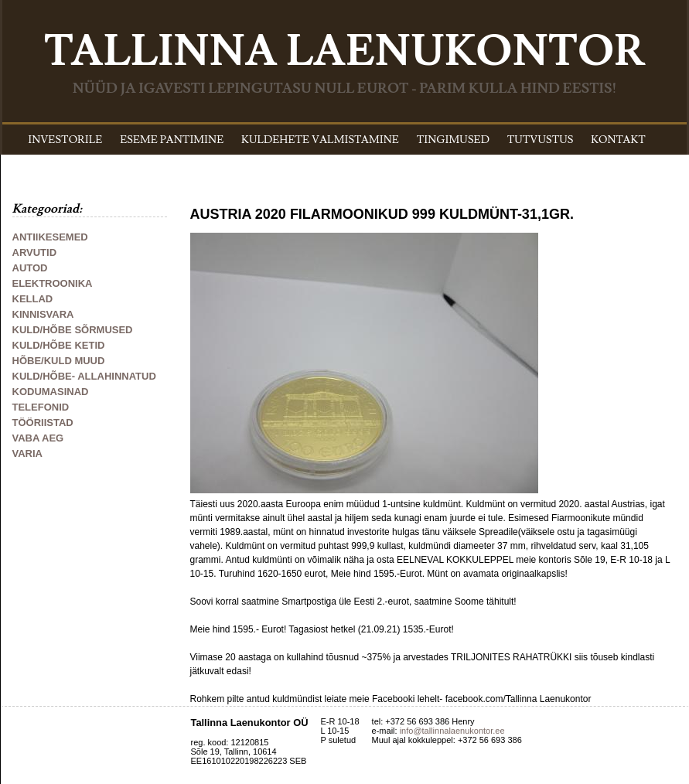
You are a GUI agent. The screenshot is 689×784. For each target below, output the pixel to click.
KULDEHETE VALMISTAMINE (320, 140)
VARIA (27, 453)
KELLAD (33, 299)
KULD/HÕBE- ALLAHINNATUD (84, 376)
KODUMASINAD (51, 392)
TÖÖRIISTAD (43, 423)
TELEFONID (41, 407)
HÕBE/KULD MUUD (59, 361)
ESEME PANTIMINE (172, 140)
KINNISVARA (43, 314)
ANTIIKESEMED (50, 237)
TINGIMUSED (453, 140)
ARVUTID (35, 252)
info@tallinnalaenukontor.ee (452, 731)
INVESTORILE (65, 140)
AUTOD (30, 268)
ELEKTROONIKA (53, 283)
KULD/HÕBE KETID (59, 345)
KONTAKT (618, 140)
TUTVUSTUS (541, 140)
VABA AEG (38, 438)
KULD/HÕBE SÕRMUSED (73, 330)
